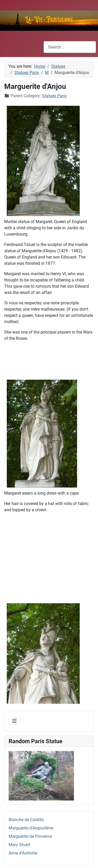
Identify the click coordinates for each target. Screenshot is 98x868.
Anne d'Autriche (23, 853)
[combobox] (70, 47)
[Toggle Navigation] (14, 721)
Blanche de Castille (26, 820)
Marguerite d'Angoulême (31, 828)
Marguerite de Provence (30, 836)
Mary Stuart (19, 845)
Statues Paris (54, 96)
